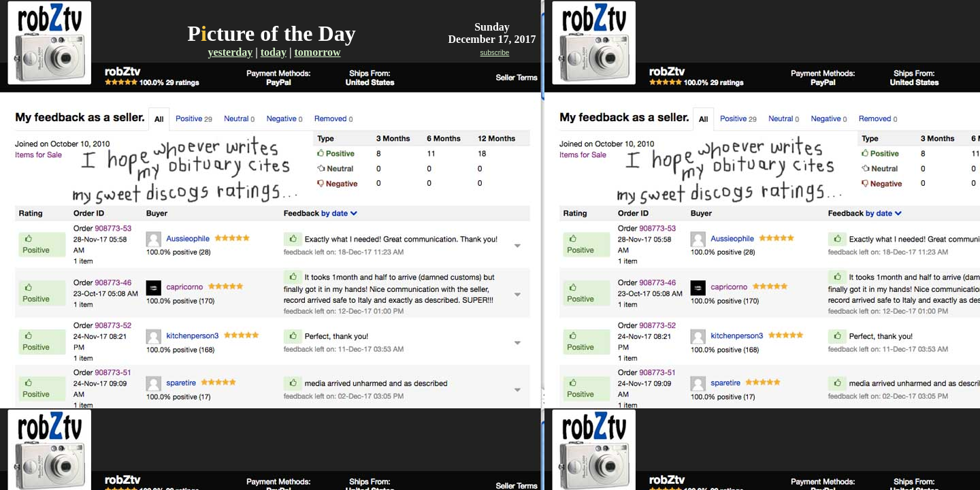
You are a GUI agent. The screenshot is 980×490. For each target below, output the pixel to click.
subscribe (495, 53)
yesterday (230, 52)
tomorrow (317, 52)
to (265, 52)
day (278, 52)
